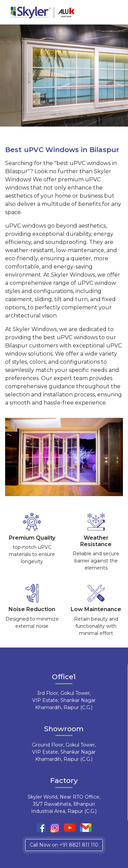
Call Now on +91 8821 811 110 (64, 845)
